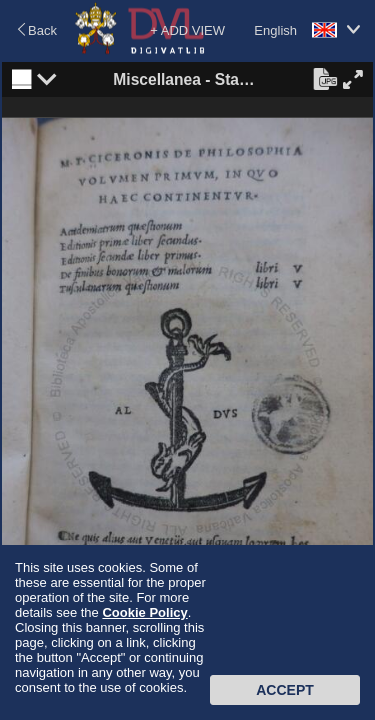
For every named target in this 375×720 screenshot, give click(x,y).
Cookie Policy (144, 612)
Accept (285, 690)
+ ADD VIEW (187, 30)
